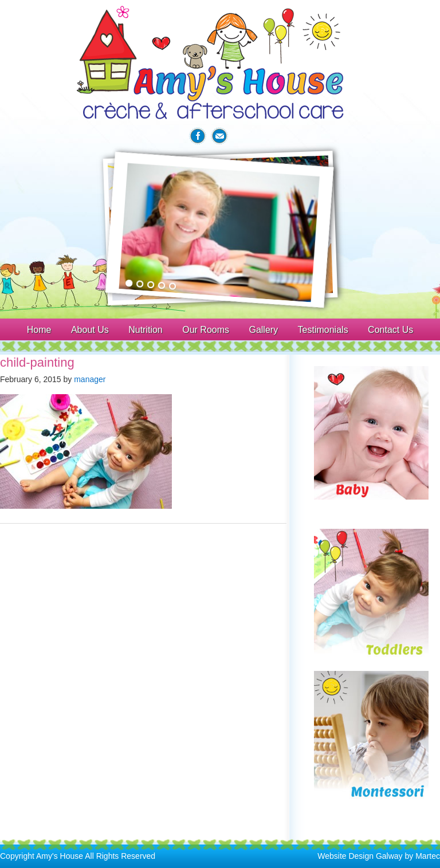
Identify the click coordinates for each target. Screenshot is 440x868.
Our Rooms (206, 330)
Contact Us (390, 330)
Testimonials (323, 330)
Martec (428, 856)
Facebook (198, 136)
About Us (90, 330)
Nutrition (146, 330)
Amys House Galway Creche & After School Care (220, 63)
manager (90, 379)
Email (219, 136)
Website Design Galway (360, 856)
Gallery (263, 330)
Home (39, 330)
